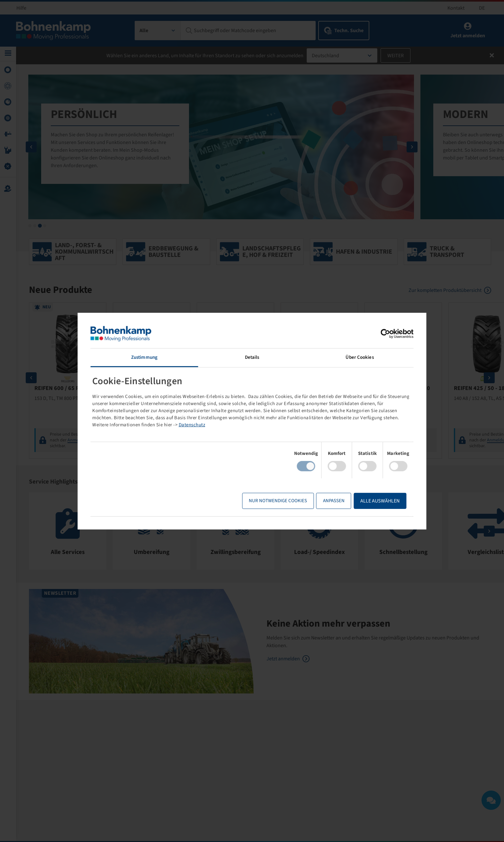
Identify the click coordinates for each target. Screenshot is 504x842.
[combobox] (158, 31)
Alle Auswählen (371, 501)
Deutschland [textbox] (325, 56)
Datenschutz (242, 425)
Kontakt (456, 8)
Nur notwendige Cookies (269, 501)
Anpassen (325, 501)
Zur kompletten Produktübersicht (445, 291)
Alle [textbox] (144, 31)
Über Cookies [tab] (354, 357)
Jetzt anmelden (283, 660)
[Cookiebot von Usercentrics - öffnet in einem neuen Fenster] (377, 333)
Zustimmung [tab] (150, 357)
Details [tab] (252, 357)
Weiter (396, 56)
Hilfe (21, 8)
